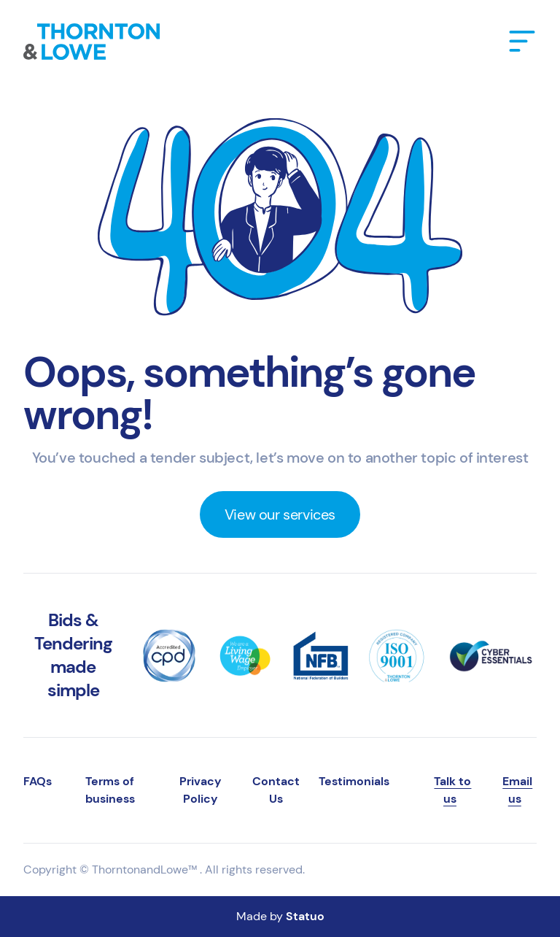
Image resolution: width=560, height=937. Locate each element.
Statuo (305, 916)
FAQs (38, 781)
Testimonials (354, 781)
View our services (280, 514)
